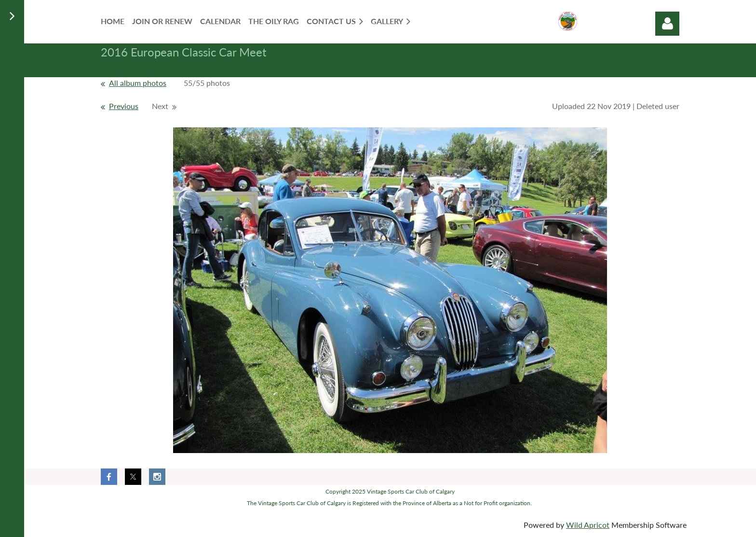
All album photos (138, 83)
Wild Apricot (588, 525)
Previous (124, 106)
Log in (667, 24)
